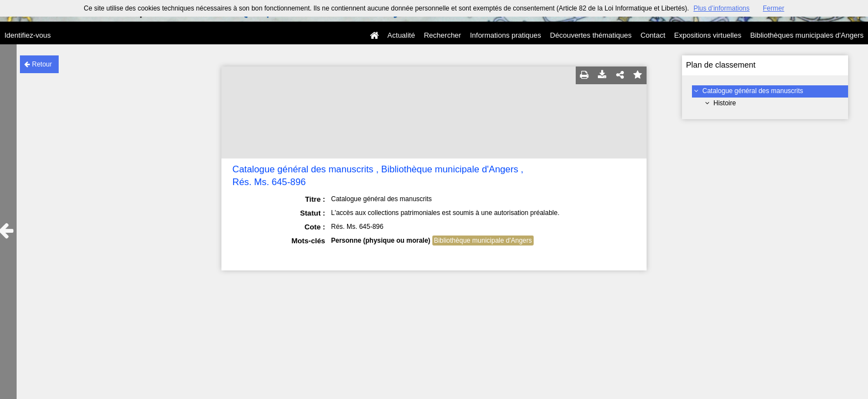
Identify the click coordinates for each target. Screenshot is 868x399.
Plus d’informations (722, 8)
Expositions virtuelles (708, 35)
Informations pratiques (506, 35)
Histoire (725, 103)
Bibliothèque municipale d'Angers (483, 241)
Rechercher (443, 35)
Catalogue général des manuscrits (753, 91)
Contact (653, 35)
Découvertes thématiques (591, 35)
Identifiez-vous (28, 35)
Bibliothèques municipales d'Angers (807, 35)
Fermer (774, 8)
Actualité (401, 35)
